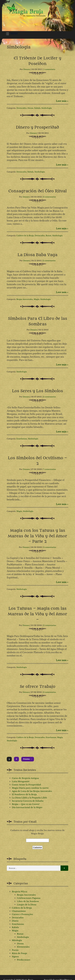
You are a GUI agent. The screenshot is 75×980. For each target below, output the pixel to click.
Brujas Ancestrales (25, 299)
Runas (49, 236)
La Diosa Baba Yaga (37, 255)
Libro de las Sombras (28, 901)
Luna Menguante (21, 781)
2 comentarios (49, 197)
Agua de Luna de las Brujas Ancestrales (32, 791)
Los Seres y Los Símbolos (37, 391)
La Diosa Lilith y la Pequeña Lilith (29, 798)
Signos (15, 957)
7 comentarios (49, 469)
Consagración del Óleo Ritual (37, 191)
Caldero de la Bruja (25, 236)
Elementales (23, 947)
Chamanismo (19, 911)
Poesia (15, 950)
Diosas (30, 108)
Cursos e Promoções (22, 914)
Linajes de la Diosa (27, 905)
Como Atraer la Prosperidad (26, 785)
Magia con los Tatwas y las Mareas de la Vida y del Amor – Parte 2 (38, 536)
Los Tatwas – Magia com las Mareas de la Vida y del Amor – (38, 614)
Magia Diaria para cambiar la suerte (30, 788)
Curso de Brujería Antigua (25, 778)
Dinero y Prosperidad (38, 127)
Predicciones (24, 960)
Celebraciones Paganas (29, 898)
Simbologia (47, 108)
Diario (15, 921)
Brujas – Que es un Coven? (26, 804)
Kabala (37, 108)
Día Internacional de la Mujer (27, 807)
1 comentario (49, 69)
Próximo (28, 759)
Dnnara (27, 69)
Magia (36, 299)
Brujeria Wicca (20, 892)
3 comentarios (50, 547)
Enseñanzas (22, 439)
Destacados (22, 108)
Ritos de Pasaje (20, 953)
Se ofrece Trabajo (38, 687)
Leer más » (62, 101)
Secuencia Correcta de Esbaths (28, 801)
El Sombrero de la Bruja (24, 794)
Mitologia (17, 940)
